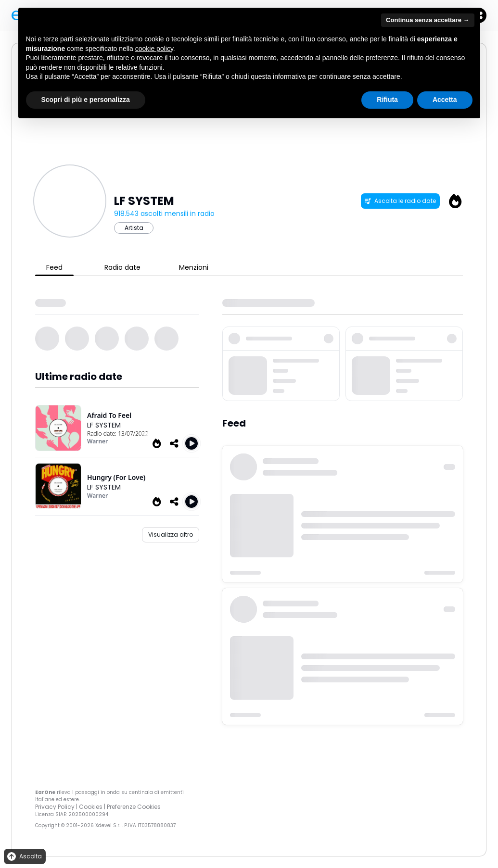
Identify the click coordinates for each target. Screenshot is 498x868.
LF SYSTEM (104, 425)
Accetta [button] (445, 100)
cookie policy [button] (154, 49)
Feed (54, 267)
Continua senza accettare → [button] (428, 20)
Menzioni (194, 267)
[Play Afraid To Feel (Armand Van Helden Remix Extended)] (192, 443)
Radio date (122, 267)
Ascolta (24, 857)
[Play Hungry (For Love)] (192, 502)
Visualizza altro (171, 535)
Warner (97, 441)
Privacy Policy (55, 807)
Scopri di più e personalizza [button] (86, 100)
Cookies (91, 807)
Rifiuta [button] (387, 100)
